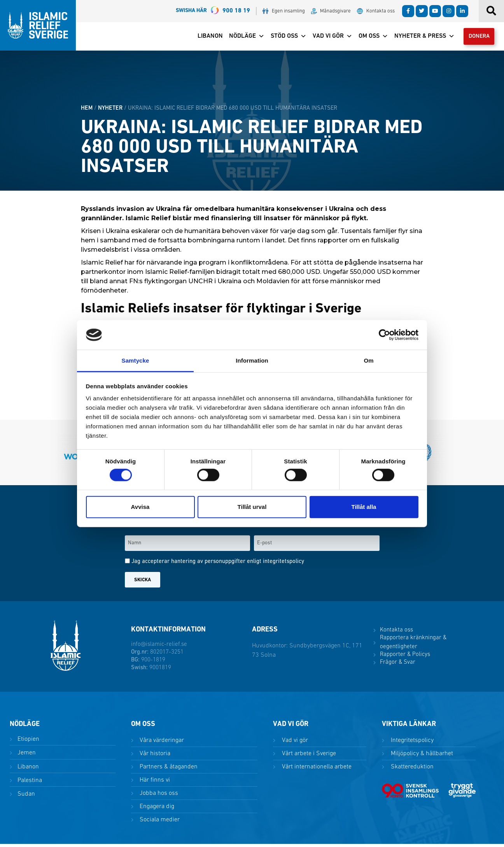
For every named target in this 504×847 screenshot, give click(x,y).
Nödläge (241, 38)
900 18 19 (213, 11)
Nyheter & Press (419, 38)
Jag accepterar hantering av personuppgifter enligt (218, 565)
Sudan (25, 797)
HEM (87, 111)
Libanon (204, 38)
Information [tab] (252, 360)
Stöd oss (283, 38)
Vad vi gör (327, 38)
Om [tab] (368, 360)
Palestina (29, 783)
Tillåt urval (252, 507)
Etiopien (28, 742)
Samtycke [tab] (136, 360)
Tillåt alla (364, 507)
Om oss (367, 38)
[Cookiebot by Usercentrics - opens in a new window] (384, 335)
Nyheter (110, 111)
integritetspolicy (283, 565)
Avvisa (140, 507)
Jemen (26, 756)
